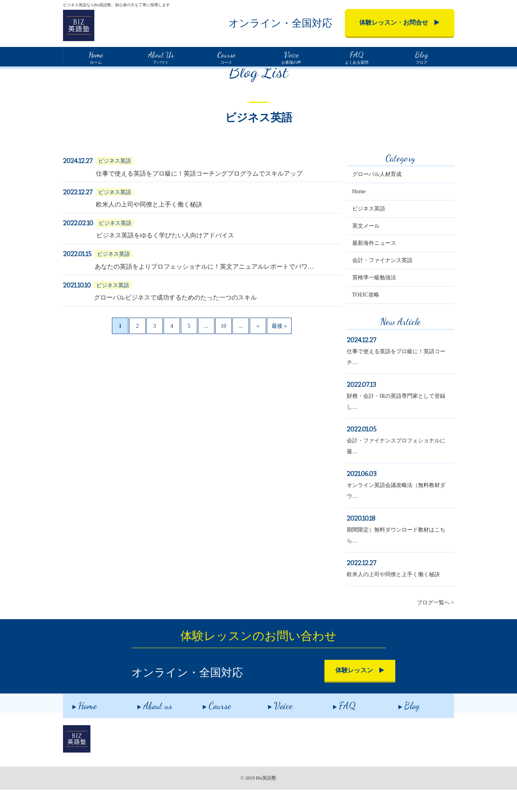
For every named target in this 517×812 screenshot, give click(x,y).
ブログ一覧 (98, 75)
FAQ (335, 726)
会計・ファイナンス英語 (392, 284)
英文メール (376, 249)
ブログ (422, 57)
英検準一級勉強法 (384, 301)
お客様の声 (291, 57)
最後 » (277, 349)
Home (69, 74)
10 (222, 349)
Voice (271, 726)
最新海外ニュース (384, 267)
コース (226, 57)
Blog (400, 726)
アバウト (161, 57)
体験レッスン (331, 694)
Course (208, 726)
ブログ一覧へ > (435, 626)
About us (145, 726)
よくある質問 (356, 57)
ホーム (96, 57)
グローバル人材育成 (387, 198)
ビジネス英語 (378, 232)
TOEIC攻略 (376, 318)
